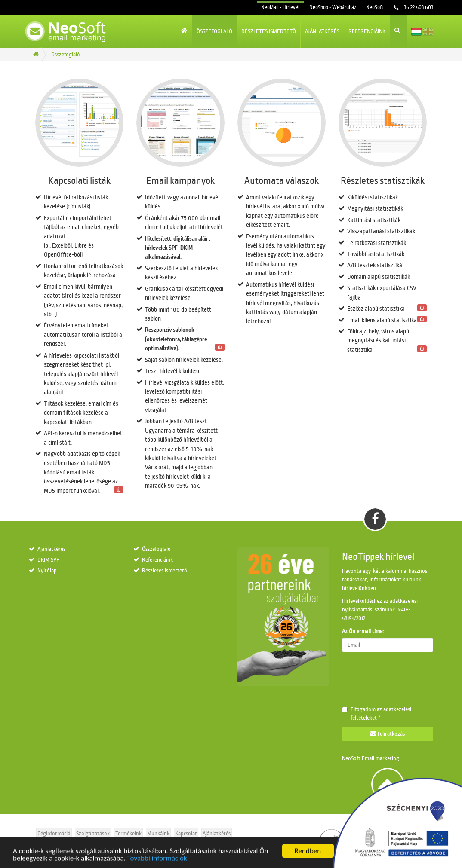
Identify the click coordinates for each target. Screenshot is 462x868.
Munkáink (158, 834)
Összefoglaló (214, 31)
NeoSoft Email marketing (371, 758)
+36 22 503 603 (417, 7)
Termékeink (128, 834)
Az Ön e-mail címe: (363, 631)
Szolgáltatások (93, 834)
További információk (157, 862)
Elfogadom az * (377, 714)
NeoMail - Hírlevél (280, 8)
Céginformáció (54, 834)
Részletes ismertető (269, 31)
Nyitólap (47, 571)
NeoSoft (375, 8)
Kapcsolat (186, 834)
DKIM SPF (48, 560)
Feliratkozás (388, 734)
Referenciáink (367, 31)
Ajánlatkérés (322, 31)
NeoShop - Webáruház (333, 8)
